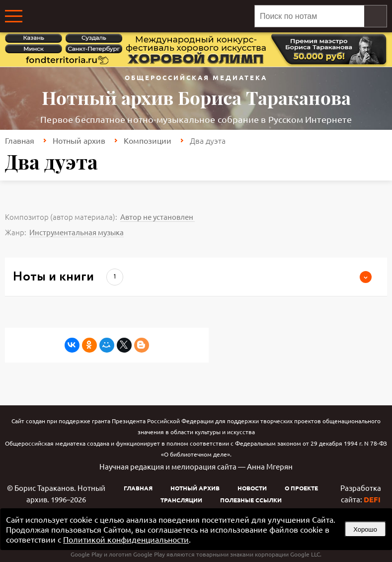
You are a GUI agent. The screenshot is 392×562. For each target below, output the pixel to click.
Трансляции (181, 500)
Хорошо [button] (365, 529)
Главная (20, 140)
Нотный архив (79, 140)
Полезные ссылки (251, 500)
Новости (252, 488)
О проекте (301, 488)
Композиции (148, 140)
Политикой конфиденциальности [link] (126, 539)
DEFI (372, 499)
